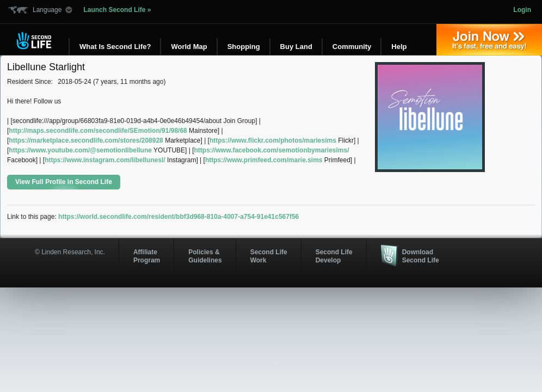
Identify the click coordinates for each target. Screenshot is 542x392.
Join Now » (489, 40)
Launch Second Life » (117, 10)
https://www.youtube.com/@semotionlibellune (80, 150)
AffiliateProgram (147, 256)
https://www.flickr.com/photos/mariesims (273, 140)
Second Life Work (269, 256)
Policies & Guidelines (205, 256)
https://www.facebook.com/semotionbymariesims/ (272, 150)
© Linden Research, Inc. (70, 252)
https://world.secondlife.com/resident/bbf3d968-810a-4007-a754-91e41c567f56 (178, 217)
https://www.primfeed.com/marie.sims (264, 160)
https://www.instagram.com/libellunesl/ (105, 160)
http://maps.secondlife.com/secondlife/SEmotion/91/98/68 (98, 131)
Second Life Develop (334, 256)
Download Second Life (421, 256)
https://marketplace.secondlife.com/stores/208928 (86, 140)
